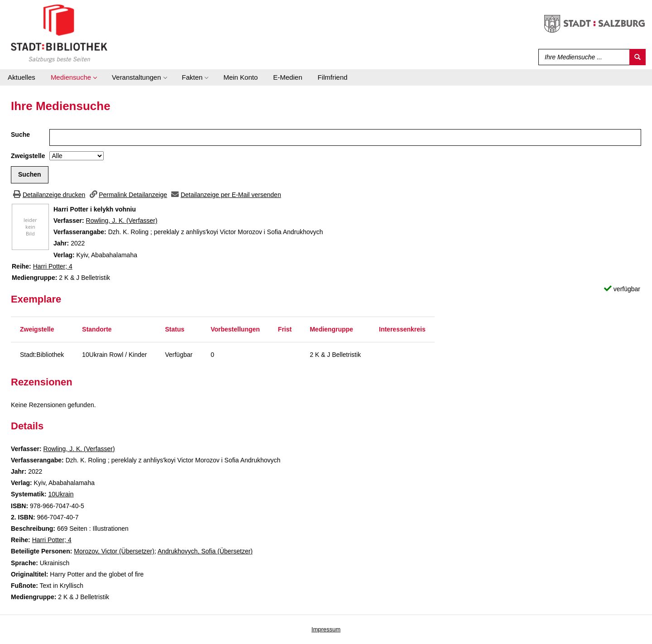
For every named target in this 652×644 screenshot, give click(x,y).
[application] (74, 77)
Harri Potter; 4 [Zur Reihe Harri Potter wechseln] (53, 266)
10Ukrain (61, 494)
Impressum (326, 629)
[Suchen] (638, 57)
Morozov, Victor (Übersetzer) (114, 551)
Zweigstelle (28, 156)
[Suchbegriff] (582, 57)
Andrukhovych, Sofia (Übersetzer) (205, 551)
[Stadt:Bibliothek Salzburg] (59, 33)
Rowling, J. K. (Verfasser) (122, 221)
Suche (20, 135)
